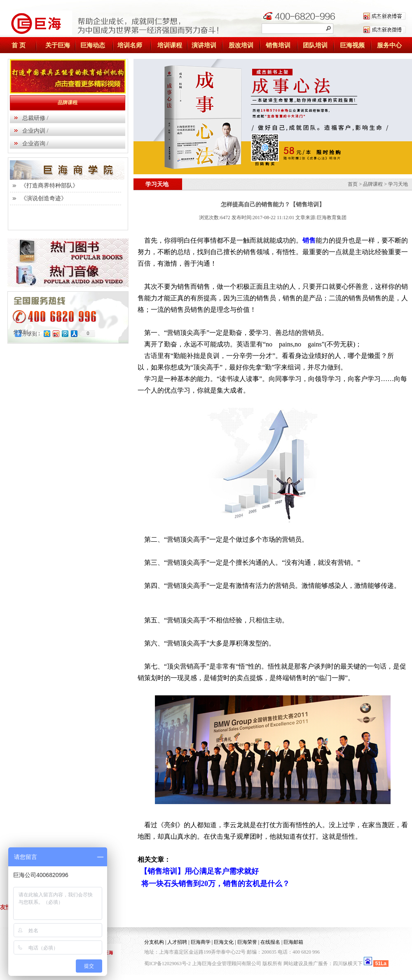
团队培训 (315, 45)
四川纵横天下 (348, 964)
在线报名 (270, 942)
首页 (353, 184)
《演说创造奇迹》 (44, 198)
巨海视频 (352, 45)
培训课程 (170, 45)
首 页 (19, 45)
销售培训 (278, 45)
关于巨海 (58, 45)
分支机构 (154, 942)
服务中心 (389, 45)
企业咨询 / (35, 144)
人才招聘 (177, 942)
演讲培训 (204, 45)
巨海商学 (201, 942)
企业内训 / (35, 131)
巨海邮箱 (293, 942)
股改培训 (241, 45)
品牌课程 (373, 184)
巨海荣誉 (247, 942)
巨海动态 (93, 45)
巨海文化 (224, 942)
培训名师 (130, 45)
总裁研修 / (35, 118)
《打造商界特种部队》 (49, 186)
